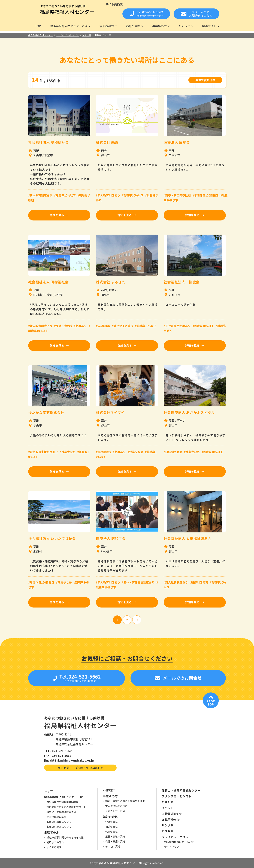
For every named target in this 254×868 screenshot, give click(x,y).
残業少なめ (68, 452)
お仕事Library (172, 814)
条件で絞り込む (205, 80)
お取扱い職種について (59, 822)
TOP (38, 26)
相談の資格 (111, 827)
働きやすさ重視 (123, 326)
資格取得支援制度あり (44, 452)
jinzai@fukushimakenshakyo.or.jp (69, 760)
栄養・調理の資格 (115, 836)
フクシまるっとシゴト (177, 796)
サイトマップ (172, 847)
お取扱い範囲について (59, 827)
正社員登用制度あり (178, 326)
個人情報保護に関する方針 (179, 842)
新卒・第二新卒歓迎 (178, 195)
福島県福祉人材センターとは (69, 26)
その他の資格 (113, 846)
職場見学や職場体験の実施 (61, 812)
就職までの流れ (55, 842)
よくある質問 (54, 847)
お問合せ (168, 831)
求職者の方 (107, 26)
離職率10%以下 (66, 195)
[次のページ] (137, 620)
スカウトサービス (115, 811)
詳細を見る (57, 215)
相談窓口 (110, 790)
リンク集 (168, 825)
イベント (168, 808)
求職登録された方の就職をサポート (66, 807)
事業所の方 (159, 26)
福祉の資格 (133, 26)
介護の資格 (111, 822)
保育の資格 (111, 832)
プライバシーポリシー (177, 837)
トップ (49, 791)
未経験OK (104, 326)
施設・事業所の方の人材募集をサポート (128, 801)
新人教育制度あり (41, 195)
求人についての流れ (116, 806)
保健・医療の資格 (115, 841)
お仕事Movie (171, 819)
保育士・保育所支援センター (181, 790)
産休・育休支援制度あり (71, 326)
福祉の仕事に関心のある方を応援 (65, 837)
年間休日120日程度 (206, 195)
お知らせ (184, 26)
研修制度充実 (174, 452)
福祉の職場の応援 (56, 817)
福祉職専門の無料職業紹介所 (63, 802)
